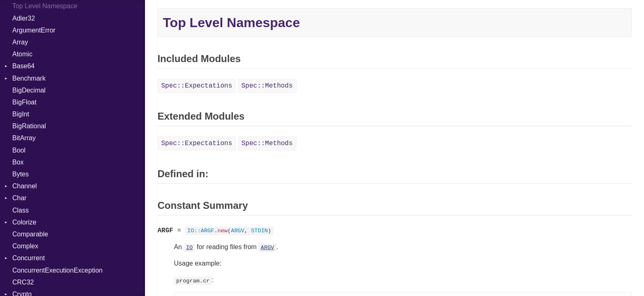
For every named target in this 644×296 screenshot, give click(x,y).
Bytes (21, 174)
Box (18, 162)
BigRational (29, 126)
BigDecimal (29, 90)
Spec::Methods (267, 86)
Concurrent (29, 258)
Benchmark (29, 78)
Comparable (30, 234)
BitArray (24, 138)
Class (21, 210)
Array (20, 42)
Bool (19, 150)
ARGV (268, 248)
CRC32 (23, 282)
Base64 (23, 66)
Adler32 (24, 18)
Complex (25, 246)
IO (189, 248)
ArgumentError (34, 30)
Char (20, 198)
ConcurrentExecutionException (57, 270)
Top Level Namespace (45, 6)
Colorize (24, 222)
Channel (25, 186)
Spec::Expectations (197, 86)
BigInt (21, 114)
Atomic (22, 54)
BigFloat (24, 102)
